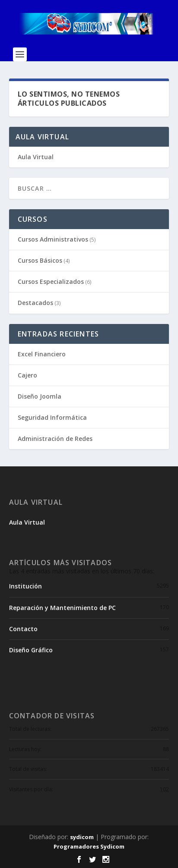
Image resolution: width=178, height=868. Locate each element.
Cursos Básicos (40, 260)
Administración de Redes (55, 439)
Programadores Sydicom (89, 846)
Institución (25, 586)
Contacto (23, 629)
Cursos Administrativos (53, 239)
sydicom (82, 837)
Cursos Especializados (51, 281)
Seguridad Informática (52, 417)
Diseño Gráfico (31, 650)
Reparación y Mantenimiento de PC (62, 608)
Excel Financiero (42, 354)
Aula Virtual (36, 157)
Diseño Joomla (40, 396)
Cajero (27, 375)
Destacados (35, 303)
